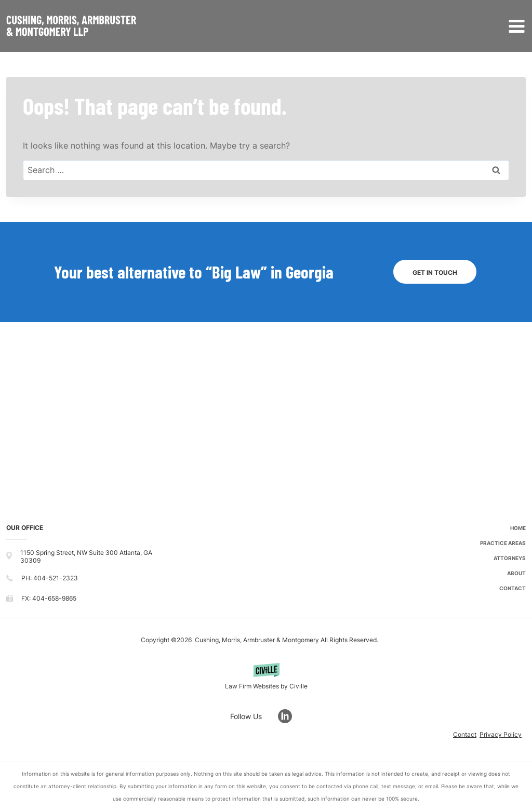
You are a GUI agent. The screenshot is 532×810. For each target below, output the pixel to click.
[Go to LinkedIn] (290, 716)
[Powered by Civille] (266, 678)
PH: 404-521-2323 (50, 578)
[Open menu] (515, 26)
